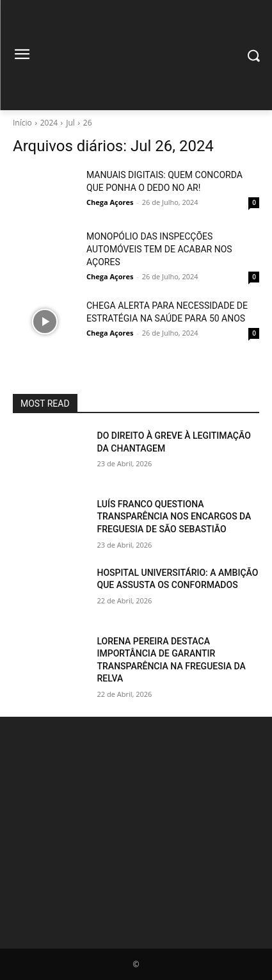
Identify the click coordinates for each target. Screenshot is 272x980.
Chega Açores (110, 202)
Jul (70, 123)
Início (22, 123)
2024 (49, 123)
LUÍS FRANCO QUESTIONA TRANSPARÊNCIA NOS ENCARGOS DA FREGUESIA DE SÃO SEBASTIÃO (174, 517)
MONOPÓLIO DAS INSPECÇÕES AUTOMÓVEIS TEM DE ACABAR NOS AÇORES (159, 249)
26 (88, 123)
